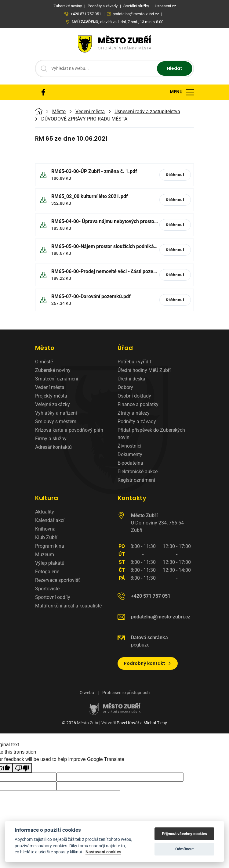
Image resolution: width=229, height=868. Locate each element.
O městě (44, 362)
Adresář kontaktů (53, 447)
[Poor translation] (22, 768)
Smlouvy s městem (56, 421)
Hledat (175, 68)
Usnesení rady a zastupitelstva (147, 112)
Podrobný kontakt (148, 663)
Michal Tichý (155, 723)
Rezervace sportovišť (58, 580)
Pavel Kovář (128, 723)
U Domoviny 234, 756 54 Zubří (157, 523)
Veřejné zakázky (53, 404)
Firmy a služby (51, 439)
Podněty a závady (137, 421)
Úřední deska (131, 379)
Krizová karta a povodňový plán (69, 430)
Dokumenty (130, 454)
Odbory (125, 387)
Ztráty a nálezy (134, 413)
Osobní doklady (134, 396)
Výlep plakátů (50, 563)
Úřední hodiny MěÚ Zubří (144, 370)
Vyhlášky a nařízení (56, 413)
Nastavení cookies (103, 852)
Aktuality (45, 512)
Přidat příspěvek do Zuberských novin (151, 434)
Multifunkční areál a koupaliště (68, 606)
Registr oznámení (136, 480)
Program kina (50, 546)
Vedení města (90, 112)
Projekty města (51, 396)
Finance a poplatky (138, 404)
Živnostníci (129, 446)
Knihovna (45, 529)
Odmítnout (184, 849)
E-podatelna (130, 463)
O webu (87, 693)
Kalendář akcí (50, 520)
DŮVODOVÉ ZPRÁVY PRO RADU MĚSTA (84, 119)
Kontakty (132, 498)
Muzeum (45, 555)
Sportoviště (47, 589)
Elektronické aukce (138, 472)
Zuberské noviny (53, 370)
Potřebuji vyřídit (134, 362)
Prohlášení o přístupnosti (126, 693)
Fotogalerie (47, 572)
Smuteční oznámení (57, 379)
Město (59, 112)
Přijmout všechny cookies (184, 834)
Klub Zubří (46, 537)
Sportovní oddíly (53, 597)
